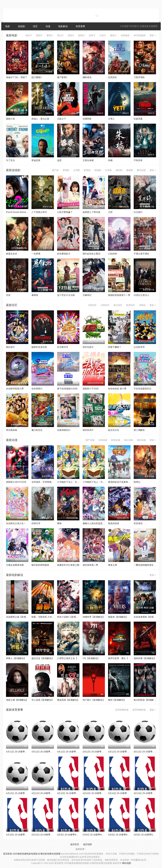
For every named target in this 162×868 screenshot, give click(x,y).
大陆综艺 (92, 305)
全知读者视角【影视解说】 (147, 617)
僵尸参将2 (62, 77)
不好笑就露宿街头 (143, 389)
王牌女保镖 (88, 160)
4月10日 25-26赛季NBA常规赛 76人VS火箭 (104, 793)
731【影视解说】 (91, 658)
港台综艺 (118, 305)
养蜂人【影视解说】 (16, 658)
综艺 (35, 26)
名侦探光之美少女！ (16, 523)
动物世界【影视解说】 (94, 617)
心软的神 (112, 254)
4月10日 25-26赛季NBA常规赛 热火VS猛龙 (27, 835)
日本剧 (108, 170)
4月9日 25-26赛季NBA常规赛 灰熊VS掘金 (103, 835)
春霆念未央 (12, 254)
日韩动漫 (103, 440)
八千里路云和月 (39, 212)
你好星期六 (37, 389)
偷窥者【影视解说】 (118, 617)
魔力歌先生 (37, 430)
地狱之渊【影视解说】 (17, 700)
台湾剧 (77, 170)
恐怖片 (71, 35)
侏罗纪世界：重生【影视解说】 (124, 658)
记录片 (103, 35)
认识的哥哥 (139, 347)
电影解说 (63, 26)
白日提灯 (138, 212)
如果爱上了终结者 (91, 212)
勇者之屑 (112, 565)
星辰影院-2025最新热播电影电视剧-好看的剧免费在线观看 (32, 854)
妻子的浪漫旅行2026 (67, 389)
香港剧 (66, 170)
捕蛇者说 (87, 77)
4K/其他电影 (140, 35)
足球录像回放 (122, 710)
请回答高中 (88, 430)
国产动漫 (90, 440)
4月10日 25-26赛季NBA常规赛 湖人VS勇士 (53, 835)
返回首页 (75, 844)
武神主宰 (36, 523)
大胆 (110, 212)
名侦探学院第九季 (15, 389)
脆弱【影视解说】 (117, 700)
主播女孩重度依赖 (15, 565)
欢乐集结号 (63, 347)
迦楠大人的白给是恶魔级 (95, 523)
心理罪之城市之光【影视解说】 (73, 658)
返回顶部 (87, 844)
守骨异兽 (138, 160)
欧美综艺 (131, 305)
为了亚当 (10, 160)
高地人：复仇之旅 (40, 119)
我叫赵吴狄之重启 (91, 254)
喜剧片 (39, 35)
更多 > (153, 35)
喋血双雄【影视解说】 (68, 700)
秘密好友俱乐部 (39, 347)
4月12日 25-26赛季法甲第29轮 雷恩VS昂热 (129, 752)
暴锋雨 (35, 295)
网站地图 (127, 863)
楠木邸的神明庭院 (40, 565)
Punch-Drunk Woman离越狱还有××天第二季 (28, 212)
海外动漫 (141, 440)
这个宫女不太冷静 (66, 295)
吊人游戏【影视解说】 (43, 700)
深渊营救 (87, 119)
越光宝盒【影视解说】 (43, 658)
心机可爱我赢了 (65, 212)
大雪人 (111, 119)
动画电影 (125, 35)
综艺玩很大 (88, 347)
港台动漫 (128, 440)
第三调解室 (139, 430)
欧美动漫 (116, 440)
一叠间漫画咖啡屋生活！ (146, 565)
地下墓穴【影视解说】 (94, 700)
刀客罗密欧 (139, 77)
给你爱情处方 (64, 254)
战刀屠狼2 (37, 77)
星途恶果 (36, 160)
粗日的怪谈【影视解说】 (146, 700)
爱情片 (50, 35)
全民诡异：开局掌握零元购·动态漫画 (50, 482)
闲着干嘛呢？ (115, 347)
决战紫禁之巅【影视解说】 (19, 617)
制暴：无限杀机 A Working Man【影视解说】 (54, 617)
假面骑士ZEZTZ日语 (16, 482)
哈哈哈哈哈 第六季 (117, 389)
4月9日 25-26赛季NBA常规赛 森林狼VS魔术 (79, 835)
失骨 (8, 295)
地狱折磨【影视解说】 (145, 658)
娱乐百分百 (114, 430)
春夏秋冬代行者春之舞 (68, 565)
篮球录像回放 (139, 710)
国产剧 (55, 170)
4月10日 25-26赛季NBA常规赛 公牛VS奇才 (78, 793)
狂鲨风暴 (138, 119)
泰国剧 (130, 170)
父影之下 (62, 119)
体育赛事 (80, 26)
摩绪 (59, 523)
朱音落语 (138, 523)
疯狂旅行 (10, 347)
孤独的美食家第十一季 (119, 295)
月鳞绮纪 (87, 295)
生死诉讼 (112, 77)
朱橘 (110, 160)
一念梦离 (36, 254)
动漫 (48, 26)
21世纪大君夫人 (142, 295)
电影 (8, 26)
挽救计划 (10, 119)
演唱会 (142, 305)
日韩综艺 (105, 305)
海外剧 (119, 170)
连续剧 (21, 26)
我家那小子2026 (91, 389)
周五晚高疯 (12, 430)
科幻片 (60, 35)
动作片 (29, 35)
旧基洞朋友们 (64, 430)
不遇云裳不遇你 (141, 254)
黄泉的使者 (114, 523)
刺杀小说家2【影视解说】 (70, 617)
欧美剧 (87, 170)
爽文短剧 (141, 170)
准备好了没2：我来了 (17, 77)
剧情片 (82, 35)
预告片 (113, 35)
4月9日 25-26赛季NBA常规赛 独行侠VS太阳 (130, 835)
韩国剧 (98, 170)
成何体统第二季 (90, 565)
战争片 (92, 35)
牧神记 (137, 482)
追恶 (59, 160)
